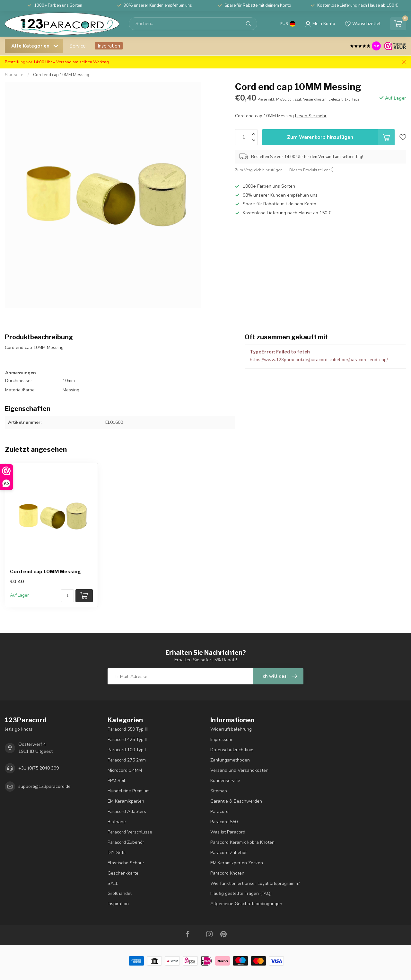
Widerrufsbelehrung (231, 729)
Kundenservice (225, 781)
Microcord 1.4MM (125, 770)
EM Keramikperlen (126, 801)
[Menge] (67, 596)
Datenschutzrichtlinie (232, 750)
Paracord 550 (224, 822)
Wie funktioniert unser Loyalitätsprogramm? (255, 883)
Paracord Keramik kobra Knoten (242, 842)
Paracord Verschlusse (130, 832)
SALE (113, 883)
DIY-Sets (117, 853)
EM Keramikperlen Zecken (237, 863)
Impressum (221, 739)
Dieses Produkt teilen (311, 170)
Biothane (117, 822)
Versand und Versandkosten (239, 770)
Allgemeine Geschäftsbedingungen (246, 904)
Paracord (219, 811)
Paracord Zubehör (126, 842)
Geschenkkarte (123, 873)
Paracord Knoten (227, 873)
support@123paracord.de (44, 786)
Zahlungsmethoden (230, 760)
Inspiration (109, 46)
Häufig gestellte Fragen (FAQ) (241, 893)
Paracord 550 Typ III (128, 729)
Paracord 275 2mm (127, 760)
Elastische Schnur (126, 863)
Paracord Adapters (127, 811)
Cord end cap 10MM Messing (61, 75)
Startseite (14, 75)
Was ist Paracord (228, 832)
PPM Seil (116, 781)
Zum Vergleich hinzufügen (259, 170)
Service (78, 46)
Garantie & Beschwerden (236, 801)
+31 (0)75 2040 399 (39, 768)
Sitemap (219, 791)
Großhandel (120, 893)
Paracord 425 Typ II (127, 739)
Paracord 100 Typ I (127, 750)
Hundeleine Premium (129, 791)
